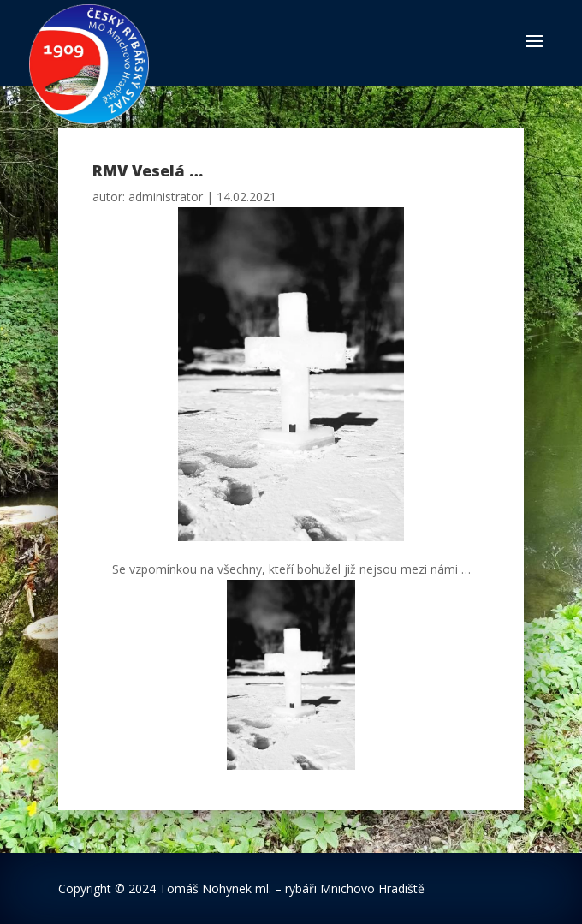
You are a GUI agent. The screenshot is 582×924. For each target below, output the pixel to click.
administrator (166, 197)
